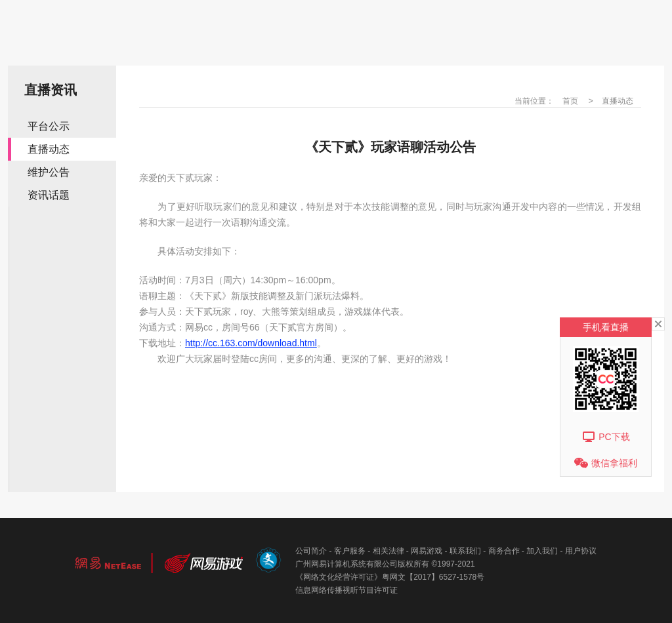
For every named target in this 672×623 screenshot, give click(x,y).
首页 (570, 101)
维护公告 (49, 172)
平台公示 (49, 126)
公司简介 (311, 551)
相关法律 (388, 551)
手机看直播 (606, 327)
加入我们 (542, 551)
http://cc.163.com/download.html (251, 343)
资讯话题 (49, 195)
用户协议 (581, 551)
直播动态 (49, 149)
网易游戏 (427, 551)
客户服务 (350, 551)
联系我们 (465, 551)
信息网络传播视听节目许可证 (346, 590)
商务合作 (504, 551)
